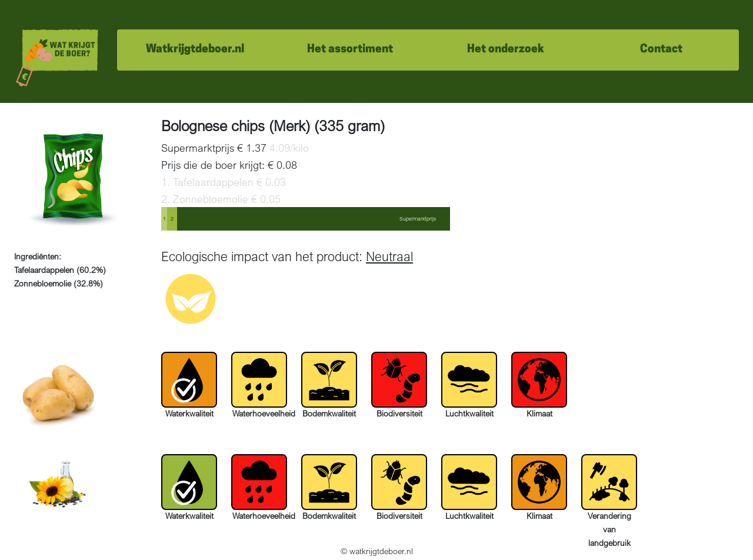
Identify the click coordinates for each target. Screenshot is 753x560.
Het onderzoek (506, 50)
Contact (661, 50)
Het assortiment (350, 50)
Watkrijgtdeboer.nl (195, 50)
